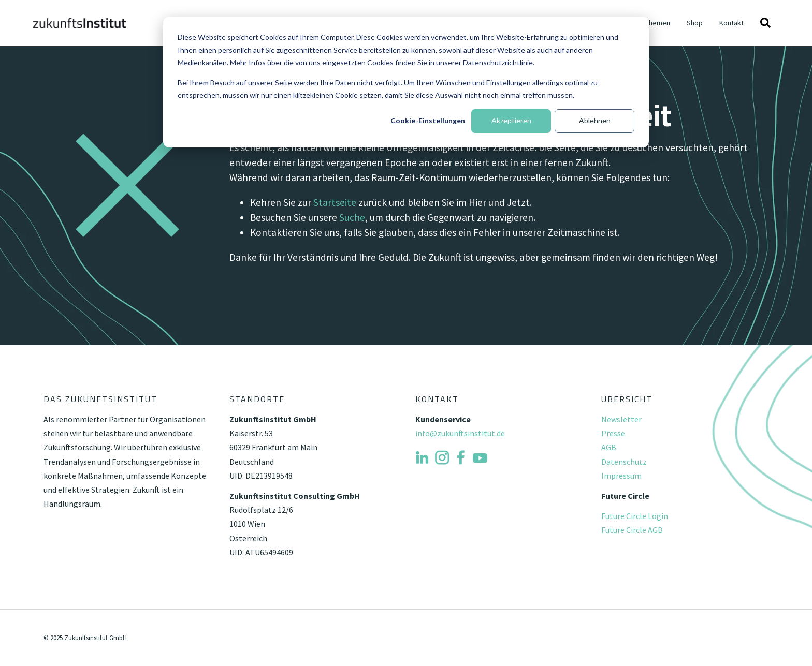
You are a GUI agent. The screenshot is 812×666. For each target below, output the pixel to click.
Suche (352, 217)
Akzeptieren (511, 120)
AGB (609, 447)
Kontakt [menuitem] (731, 23)
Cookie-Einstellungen (428, 120)
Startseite (335, 202)
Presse (613, 433)
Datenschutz (624, 462)
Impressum (621, 476)
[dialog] (406, 82)
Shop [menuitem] (695, 23)
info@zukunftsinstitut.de (460, 433)
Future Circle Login (635, 516)
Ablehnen (595, 120)
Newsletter (621, 419)
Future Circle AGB (632, 530)
